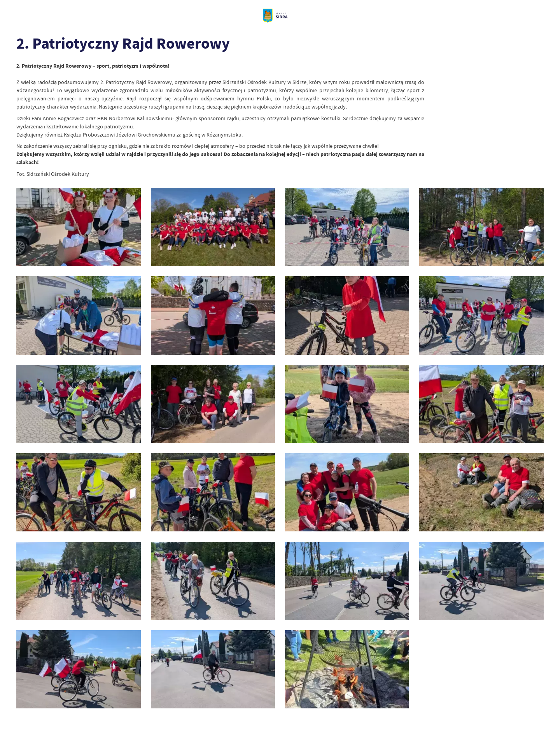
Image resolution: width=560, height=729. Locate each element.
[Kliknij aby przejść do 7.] (347, 315)
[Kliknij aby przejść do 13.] (78, 492)
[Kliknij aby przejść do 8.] (481, 315)
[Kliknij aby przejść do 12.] (481, 404)
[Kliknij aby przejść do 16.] (481, 492)
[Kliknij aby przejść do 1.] (213, 227)
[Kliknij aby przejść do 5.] (78, 315)
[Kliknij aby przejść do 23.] (347, 669)
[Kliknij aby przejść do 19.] (347, 581)
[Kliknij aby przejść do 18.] (213, 581)
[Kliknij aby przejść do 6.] (213, 315)
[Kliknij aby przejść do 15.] (347, 492)
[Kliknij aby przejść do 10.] (213, 404)
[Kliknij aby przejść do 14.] (213, 492)
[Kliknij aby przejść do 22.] (213, 669)
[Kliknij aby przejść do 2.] (78, 227)
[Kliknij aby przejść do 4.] (481, 227)
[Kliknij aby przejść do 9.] (78, 404)
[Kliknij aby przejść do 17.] (78, 581)
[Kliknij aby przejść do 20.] (481, 581)
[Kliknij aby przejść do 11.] (347, 404)
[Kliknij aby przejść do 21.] (78, 669)
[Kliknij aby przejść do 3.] (347, 227)
